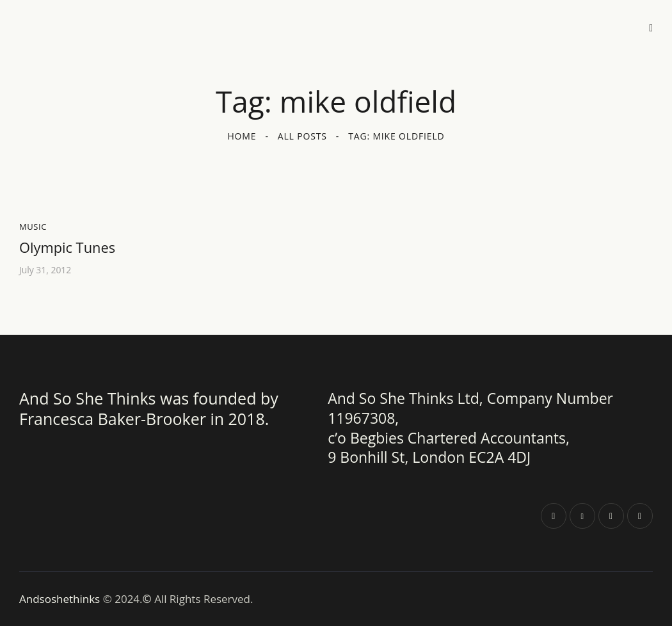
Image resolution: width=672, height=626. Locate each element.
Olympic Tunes (68, 248)
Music (33, 227)
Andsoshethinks (61, 598)
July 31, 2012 (45, 270)
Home (242, 136)
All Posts (302, 136)
